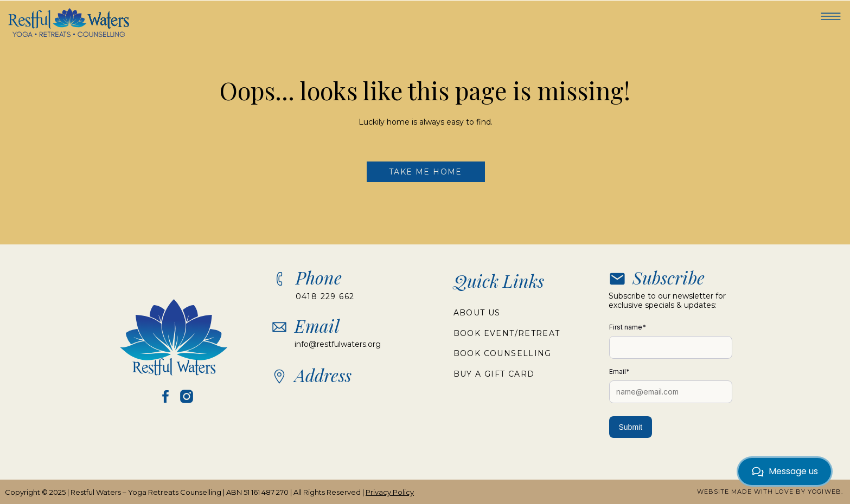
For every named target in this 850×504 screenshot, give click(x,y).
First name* (628, 327)
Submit (631, 427)
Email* (619, 371)
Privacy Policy (390, 492)
